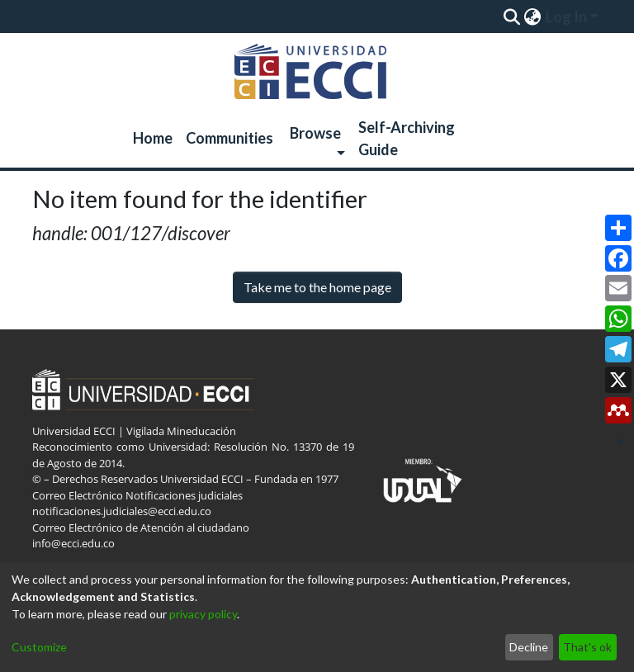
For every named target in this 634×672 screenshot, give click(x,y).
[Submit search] (511, 17)
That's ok (587, 647)
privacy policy (203, 614)
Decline (529, 647)
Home (153, 138)
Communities (229, 138)
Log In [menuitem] (566, 17)
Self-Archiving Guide (407, 138)
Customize (39, 647)
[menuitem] (532, 17)
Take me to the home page (317, 287)
